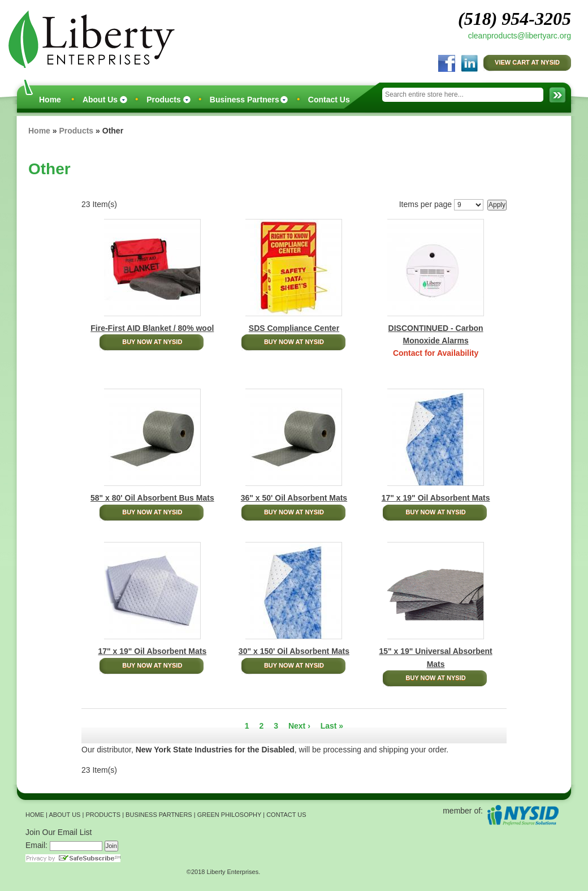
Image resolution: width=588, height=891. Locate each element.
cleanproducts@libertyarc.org (520, 36)
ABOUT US (64, 815)
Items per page (425, 204)
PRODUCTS (103, 815)
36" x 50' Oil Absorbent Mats (294, 498)
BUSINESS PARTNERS (159, 815)
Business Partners (245, 100)
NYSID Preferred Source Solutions (523, 815)
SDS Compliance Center (294, 328)
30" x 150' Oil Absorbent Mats (294, 651)
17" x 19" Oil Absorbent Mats (436, 498)
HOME (35, 815)
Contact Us (329, 100)
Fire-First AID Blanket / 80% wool (152, 328)
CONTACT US (286, 815)
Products (164, 100)
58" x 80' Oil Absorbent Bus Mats (152, 498)
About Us (100, 100)
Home (50, 100)
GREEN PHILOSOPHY (230, 815)
